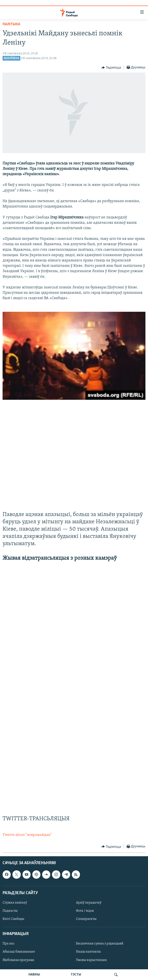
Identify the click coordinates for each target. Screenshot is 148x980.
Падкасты (10, 911)
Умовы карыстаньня (91, 960)
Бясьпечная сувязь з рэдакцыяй (100, 944)
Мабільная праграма (18, 960)
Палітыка (11, 24)
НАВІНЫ (34, 975)
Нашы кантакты (88, 952)
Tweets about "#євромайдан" (27, 835)
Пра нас (9, 944)
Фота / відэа (85, 911)
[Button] (111, 68)
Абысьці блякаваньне (19, 952)
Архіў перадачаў (89, 903)
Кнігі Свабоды (13, 919)
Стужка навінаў (15, 903)
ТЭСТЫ (76, 975)
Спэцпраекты (86, 919)
